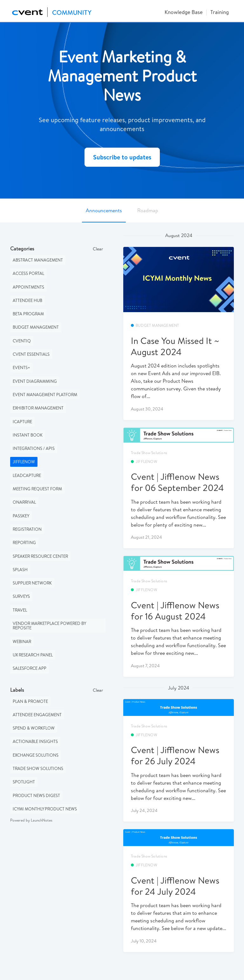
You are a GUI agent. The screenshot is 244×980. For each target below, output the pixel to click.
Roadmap (148, 210)
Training (220, 12)
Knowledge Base (184, 12)
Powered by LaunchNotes (31, 820)
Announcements (104, 210)
